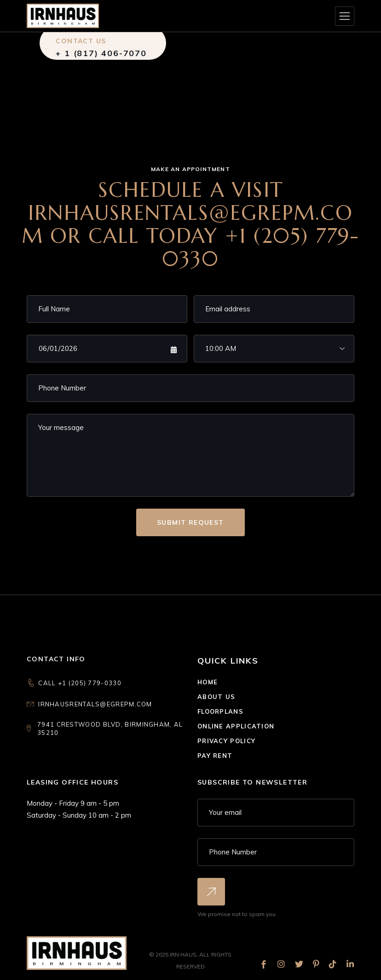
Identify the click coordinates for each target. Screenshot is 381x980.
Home (208, 682)
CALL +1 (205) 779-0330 (80, 683)
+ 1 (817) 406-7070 (101, 53)
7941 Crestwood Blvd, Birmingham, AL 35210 (110, 728)
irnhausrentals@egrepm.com (95, 704)
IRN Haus (183, 954)
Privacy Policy (226, 741)
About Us (216, 697)
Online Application (236, 726)
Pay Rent (215, 756)
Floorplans (220, 711)
